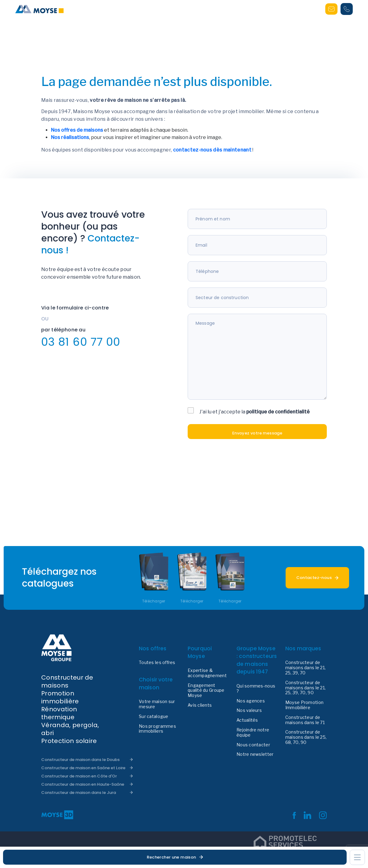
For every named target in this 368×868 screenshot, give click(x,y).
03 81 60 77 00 (81, 342)
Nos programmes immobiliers (157, 729)
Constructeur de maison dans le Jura (79, 793)
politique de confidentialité (278, 412)
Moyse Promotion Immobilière (304, 705)
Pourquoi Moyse (200, 652)
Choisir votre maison (156, 684)
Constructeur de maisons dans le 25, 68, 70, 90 (306, 737)
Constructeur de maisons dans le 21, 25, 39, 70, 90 (305, 688)
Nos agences (251, 701)
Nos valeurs (249, 710)
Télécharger (154, 601)
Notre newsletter (255, 754)
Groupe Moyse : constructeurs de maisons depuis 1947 (257, 660)
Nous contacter (253, 745)
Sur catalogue (154, 716)
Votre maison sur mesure (157, 704)
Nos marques (303, 648)
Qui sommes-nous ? (256, 689)
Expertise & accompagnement (207, 673)
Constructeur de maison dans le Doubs (80, 760)
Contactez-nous (314, 578)
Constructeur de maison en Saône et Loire (83, 768)
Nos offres (153, 648)
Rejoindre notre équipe (253, 732)
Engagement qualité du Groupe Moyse (206, 691)
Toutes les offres (157, 663)
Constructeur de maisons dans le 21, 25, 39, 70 (305, 668)
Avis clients (200, 705)
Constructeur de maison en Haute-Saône (83, 784)
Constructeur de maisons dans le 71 (305, 720)
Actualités (247, 720)
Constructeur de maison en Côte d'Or (79, 776)
